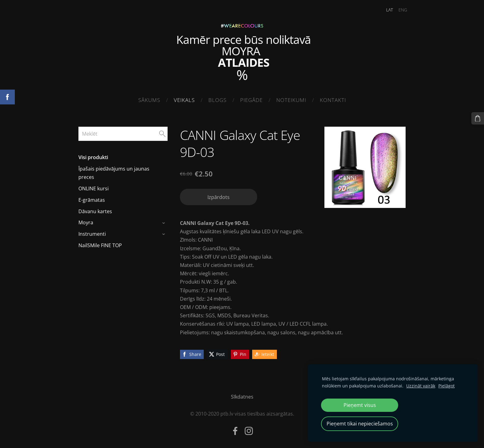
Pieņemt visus (360, 405)
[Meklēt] (123, 132)
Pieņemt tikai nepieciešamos (360, 424)
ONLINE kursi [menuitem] (94, 187)
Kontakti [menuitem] (333, 100)
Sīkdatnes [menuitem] (242, 395)
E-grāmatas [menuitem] (92, 198)
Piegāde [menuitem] (251, 100)
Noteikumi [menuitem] (291, 100)
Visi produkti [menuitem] (93, 156)
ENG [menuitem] (399, 10)
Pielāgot (446, 386)
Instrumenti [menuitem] (92, 232)
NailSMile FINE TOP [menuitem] (100, 243)
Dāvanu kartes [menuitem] (95, 209)
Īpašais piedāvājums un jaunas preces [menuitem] (114, 171)
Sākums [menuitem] (149, 100)
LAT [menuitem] (386, 10)
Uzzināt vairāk (421, 386)
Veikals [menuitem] (184, 100)
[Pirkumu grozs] (478, 118)
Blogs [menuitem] (217, 100)
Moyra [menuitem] (86, 221)
